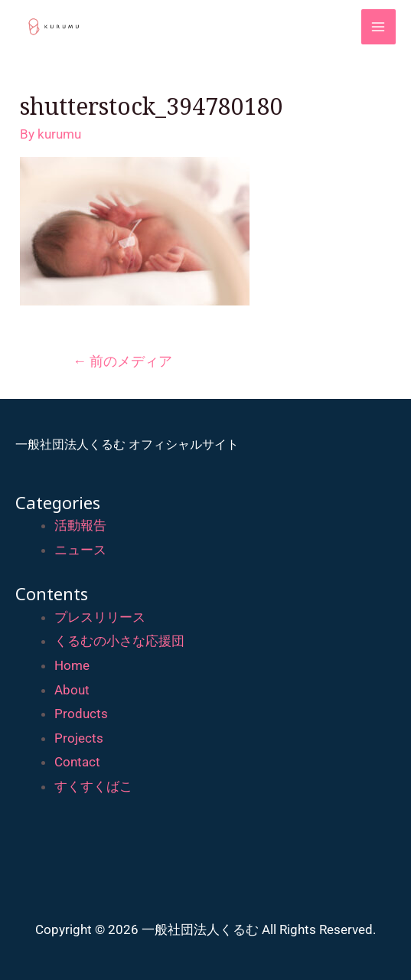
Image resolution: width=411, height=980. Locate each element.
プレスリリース (100, 617)
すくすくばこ (93, 786)
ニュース (80, 550)
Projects (79, 738)
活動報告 (80, 525)
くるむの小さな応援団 (119, 641)
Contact (77, 762)
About (72, 690)
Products (81, 714)
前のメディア (122, 361)
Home (72, 665)
